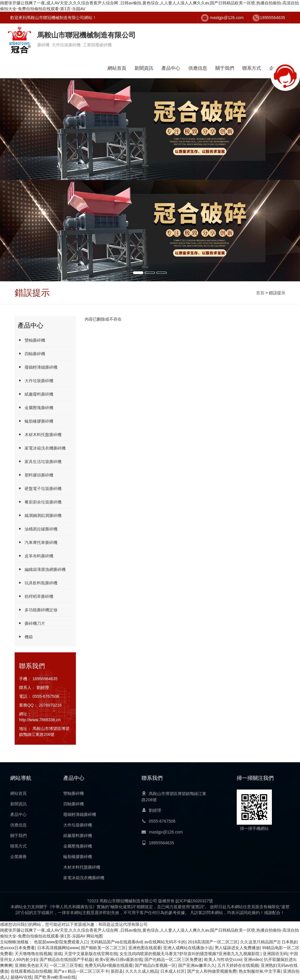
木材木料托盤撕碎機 (40, 434)
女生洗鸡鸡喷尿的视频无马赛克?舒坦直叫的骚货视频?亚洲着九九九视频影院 (190, 954)
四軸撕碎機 (31, 354)
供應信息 (198, 68)
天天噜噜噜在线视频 (33, 954)
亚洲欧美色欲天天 (31, 965)
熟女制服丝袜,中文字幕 (260, 971)
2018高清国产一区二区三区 (213, 942)
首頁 (260, 293)
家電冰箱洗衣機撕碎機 (42, 448)
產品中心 (171, 68)
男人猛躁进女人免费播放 (237, 948)
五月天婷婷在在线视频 (238, 965)
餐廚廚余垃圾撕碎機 (40, 502)
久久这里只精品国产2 (260, 942)
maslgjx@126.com (227, 18)
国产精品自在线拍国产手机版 (66, 959)
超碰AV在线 (21, 977)
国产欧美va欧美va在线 (55, 977)
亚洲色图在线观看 (145, 948)
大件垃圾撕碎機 (35, 381)
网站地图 (95, 936)
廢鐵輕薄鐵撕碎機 (37, 367)
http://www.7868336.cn (40, 720)
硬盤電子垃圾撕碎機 (40, 488)
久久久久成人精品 (142, 971)
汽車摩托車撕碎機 (37, 542)
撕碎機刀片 (31, 623)
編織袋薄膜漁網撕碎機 (42, 569)
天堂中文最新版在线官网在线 (91, 954)
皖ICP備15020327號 (194, 901)
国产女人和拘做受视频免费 (212, 971)
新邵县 (117, 971)
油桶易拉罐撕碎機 (37, 529)
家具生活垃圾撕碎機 (40, 461)
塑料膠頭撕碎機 (35, 475)
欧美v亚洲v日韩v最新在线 (119, 959)
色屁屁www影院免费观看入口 (61, 942)
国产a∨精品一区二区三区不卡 (81, 971)
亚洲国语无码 (275, 954)
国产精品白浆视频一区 (155, 965)
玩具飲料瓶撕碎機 (37, 583)
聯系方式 (252, 68)
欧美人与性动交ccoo (223, 959)
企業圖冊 (18, 857)
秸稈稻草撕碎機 (35, 596)
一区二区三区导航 (66, 965)
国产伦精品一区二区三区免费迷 (173, 959)
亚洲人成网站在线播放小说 (188, 948)
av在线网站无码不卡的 (165, 942)
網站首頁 (117, 68)
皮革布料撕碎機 (35, 556)
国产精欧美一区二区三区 (103, 948)
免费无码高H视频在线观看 (109, 965)
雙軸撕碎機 (31, 340)
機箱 (25, 637)
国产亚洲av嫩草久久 (197, 965)
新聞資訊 (144, 68)
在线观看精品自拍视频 (31, 971)
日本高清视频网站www (58, 948)
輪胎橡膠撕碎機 (35, 421)
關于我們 (225, 68)
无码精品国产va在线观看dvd (116, 942)
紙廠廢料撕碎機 (35, 394)
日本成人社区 (173, 971)
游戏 (58, 954)
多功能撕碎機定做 (37, 610)
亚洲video (253, 959)
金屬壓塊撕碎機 (35, 408)
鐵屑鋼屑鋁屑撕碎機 (40, 515)
